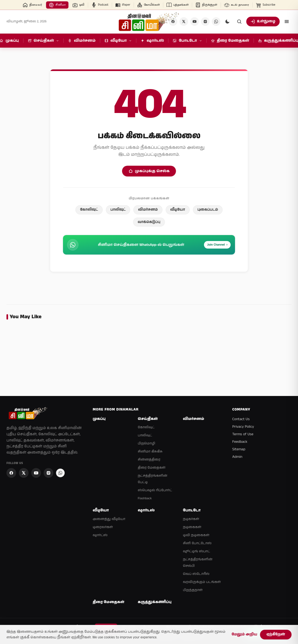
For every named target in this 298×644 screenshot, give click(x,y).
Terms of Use (243, 434)
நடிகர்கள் (191, 519)
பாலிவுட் (118, 210)
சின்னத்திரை (149, 460)
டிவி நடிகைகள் (196, 535)
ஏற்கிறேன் (276, 634)
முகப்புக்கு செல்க (149, 171)
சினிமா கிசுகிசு (150, 452)
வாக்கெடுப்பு (149, 222)
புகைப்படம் (208, 210)
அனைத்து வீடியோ (109, 519)
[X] (184, 22)
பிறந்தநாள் (193, 590)
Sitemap (239, 449)
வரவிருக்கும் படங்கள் (202, 582)
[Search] (239, 22)
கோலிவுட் (89, 210)
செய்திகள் (148, 419)
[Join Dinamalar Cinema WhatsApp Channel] (216, 22)
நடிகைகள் (192, 527)
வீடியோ (178, 210)
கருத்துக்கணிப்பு (155, 602)
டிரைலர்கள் (103, 527)
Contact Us (241, 419)
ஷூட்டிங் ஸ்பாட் (197, 551)
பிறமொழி (146, 443)
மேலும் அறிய (244, 634)
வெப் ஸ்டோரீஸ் (196, 574)
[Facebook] (11, 473)
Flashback (145, 498)
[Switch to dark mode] (227, 22)
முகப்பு (99, 419)
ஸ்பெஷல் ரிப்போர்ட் (155, 490)
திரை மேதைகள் (151, 468)
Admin (237, 457)
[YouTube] (195, 22)
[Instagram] (205, 22)
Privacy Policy (243, 427)
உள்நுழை (263, 21)
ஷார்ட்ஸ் (100, 535)
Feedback (240, 442)
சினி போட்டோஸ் (197, 543)
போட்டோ (192, 510)
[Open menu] (287, 22)
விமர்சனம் (148, 210)
